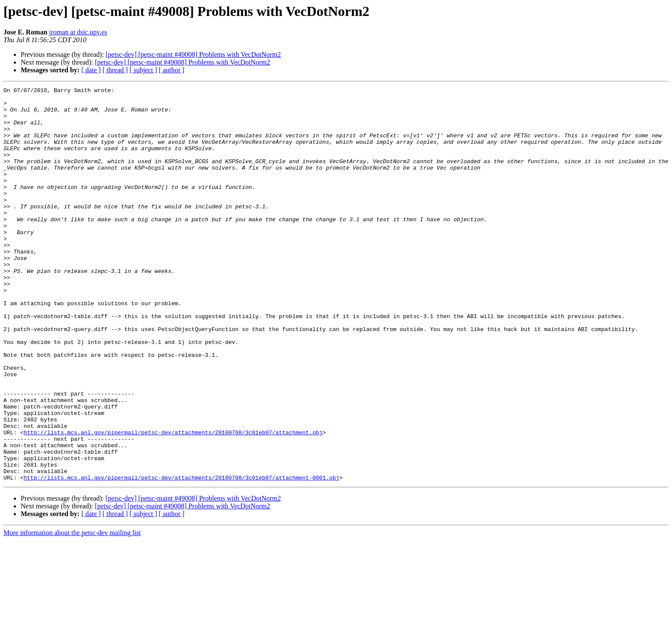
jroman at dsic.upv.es (78, 32)
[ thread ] (115, 70)
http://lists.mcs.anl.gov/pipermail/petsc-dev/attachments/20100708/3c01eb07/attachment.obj (173, 502)
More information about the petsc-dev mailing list (72, 611)
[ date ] (91, 70)
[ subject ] (143, 70)
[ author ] (172, 70)
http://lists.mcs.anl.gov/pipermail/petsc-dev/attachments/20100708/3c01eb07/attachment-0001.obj (181, 556)
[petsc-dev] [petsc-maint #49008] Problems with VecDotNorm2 (193, 54)
